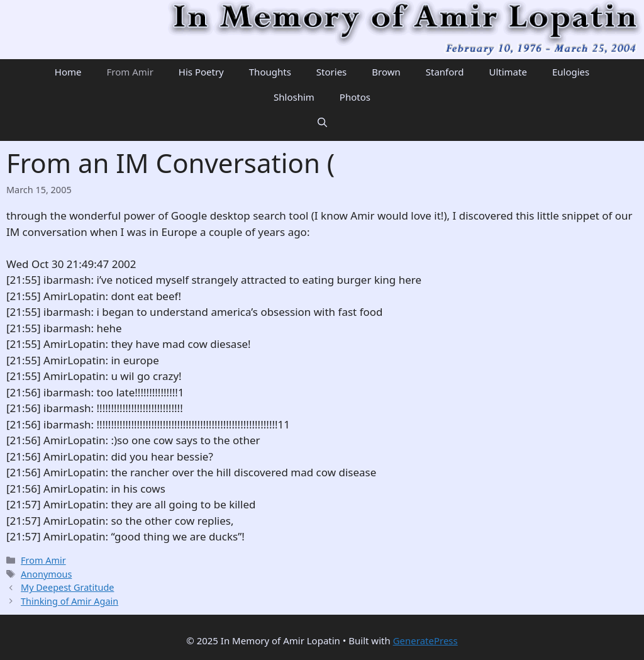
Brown (386, 72)
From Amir (130, 72)
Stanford (445, 72)
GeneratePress (425, 640)
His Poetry (201, 72)
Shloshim (294, 97)
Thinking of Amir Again (69, 601)
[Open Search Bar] (322, 122)
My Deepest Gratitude (67, 587)
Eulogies (571, 72)
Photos (355, 97)
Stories (331, 72)
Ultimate (508, 72)
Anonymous (46, 574)
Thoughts (270, 72)
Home (68, 72)
